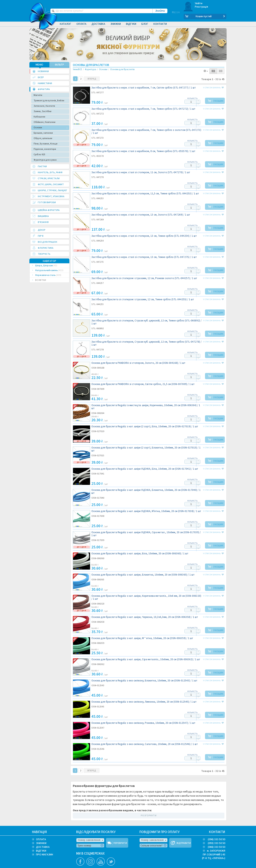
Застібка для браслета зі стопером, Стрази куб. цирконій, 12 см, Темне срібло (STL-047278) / (146, 343)
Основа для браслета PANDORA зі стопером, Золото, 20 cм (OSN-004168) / (138, 363)
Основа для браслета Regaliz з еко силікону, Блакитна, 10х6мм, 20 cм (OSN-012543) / (144, 680)
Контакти (160, 24)
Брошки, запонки (43, 133)
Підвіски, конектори (45, 149)
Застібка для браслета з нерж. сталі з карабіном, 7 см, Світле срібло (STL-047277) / (144, 87)
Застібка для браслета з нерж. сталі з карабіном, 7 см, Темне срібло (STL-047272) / (143, 109)
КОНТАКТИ (217, 832)
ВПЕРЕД (92, 78)
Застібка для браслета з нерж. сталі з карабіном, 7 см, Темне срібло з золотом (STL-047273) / (146, 131)
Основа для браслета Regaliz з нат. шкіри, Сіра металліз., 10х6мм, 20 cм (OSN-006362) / (146, 659)
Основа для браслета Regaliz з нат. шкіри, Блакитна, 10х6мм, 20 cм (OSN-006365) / (143, 574)
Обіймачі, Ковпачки (44, 122)
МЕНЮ (39, 64)
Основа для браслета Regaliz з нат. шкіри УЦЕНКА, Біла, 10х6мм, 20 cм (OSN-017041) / (145, 469)
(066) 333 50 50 (216, 847)
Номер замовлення (89, 840)
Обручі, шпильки (43, 138)
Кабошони (39, 116)
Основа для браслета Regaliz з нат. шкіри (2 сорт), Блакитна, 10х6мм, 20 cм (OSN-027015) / (146, 449)
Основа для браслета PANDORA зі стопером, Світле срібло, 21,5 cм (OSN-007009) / (143, 384)
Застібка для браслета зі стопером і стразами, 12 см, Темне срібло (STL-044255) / (143, 299)
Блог (145, 24)
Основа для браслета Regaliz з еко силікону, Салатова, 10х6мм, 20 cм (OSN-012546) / (145, 744)
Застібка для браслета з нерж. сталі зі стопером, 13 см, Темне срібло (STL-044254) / (144, 236)
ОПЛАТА (41, 839)
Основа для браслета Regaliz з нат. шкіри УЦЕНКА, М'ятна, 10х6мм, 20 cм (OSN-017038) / (146, 511)
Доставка (98, 24)
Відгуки (131, 24)
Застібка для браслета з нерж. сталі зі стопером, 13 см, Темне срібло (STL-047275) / (144, 257)
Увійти (199, 3)
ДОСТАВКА (43, 847)
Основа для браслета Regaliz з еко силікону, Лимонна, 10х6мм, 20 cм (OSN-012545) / (144, 701)
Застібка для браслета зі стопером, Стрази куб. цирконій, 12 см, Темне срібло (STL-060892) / (146, 322)
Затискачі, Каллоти (44, 106)
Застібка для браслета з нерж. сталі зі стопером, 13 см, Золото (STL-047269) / (141, 214)
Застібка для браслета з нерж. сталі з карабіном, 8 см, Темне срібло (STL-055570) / (143, 151)
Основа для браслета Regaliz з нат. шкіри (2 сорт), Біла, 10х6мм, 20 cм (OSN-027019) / (145, 426)
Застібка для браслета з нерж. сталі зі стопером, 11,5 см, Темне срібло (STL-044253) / (145, 193)
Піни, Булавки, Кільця (45, 143)
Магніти (38, 95)
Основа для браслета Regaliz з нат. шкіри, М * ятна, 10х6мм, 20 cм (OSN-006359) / (142, 638)
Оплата (81, 24)
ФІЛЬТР (59, 64)
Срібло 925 (39, 154)
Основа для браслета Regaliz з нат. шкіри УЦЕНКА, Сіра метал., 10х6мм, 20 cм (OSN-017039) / (146, 534)
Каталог (65, 24)
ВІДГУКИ (41, 850)
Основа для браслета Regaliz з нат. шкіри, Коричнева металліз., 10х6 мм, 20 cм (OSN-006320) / (146, 597)
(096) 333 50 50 (216, 839)
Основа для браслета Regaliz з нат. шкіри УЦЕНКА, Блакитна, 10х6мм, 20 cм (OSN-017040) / (146, 491)
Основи (38, 127)
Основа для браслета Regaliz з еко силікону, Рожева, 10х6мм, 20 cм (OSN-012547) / (143, 723)
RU (174, 16)
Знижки (116, 24)
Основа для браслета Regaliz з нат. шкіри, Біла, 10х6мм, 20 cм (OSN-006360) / (140, 553)
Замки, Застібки (42, 111)
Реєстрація (201, 7)
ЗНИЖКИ (41, 843)
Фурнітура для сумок (45, 160)
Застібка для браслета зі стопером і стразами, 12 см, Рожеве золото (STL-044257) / (144, 278)
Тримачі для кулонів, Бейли (49, 100)
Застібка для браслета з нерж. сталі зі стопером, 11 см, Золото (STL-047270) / (141, 172)
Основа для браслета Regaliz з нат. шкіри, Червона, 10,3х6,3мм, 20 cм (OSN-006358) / (145, 617)
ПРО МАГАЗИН (44, 854)
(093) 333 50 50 (216, 843)
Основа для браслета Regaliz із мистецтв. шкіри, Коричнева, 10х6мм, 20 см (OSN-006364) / (146, 407)
